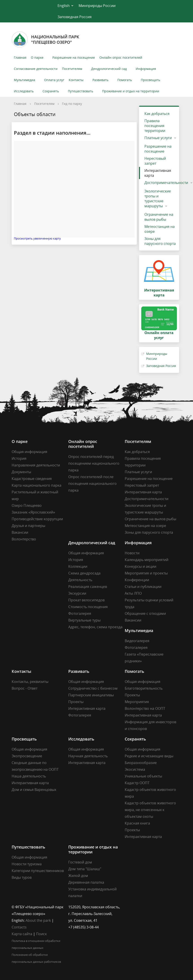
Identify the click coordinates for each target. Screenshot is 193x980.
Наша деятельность (29, 776)
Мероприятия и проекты (146, 573)
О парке (37, 57)
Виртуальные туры (84, 620)
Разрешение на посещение (74, 57)
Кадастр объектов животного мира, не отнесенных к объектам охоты (150, 810)
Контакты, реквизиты (30, 682)
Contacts (19, 927)
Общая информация (29, 452)
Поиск (41, 934)
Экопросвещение (27, 756)
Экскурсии (77, 593)
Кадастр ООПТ (137, 783)
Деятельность (80, 580)
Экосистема (135, 769)
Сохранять (51, 91)
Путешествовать (80, 91)
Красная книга (137, 823)
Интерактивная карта (158, 173)
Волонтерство (24, 539)
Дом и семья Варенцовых (34, 790)
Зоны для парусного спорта (160, 241)
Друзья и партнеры (28, 526)
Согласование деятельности (36, 69)
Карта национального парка (36, 485)
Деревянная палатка (86, 882)
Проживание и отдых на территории (131, 91)
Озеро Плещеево (27, 505)
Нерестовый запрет (155, 161)
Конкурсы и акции (140, 566)
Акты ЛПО (133, 593)
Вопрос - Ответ (25, 688)
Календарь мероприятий (147, 560)
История (19, 458)
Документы (21, 472)
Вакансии (20, 532)
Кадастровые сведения (32, 479)
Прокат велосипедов (86, 600)
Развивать (100, 80)
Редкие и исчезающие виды (149, 756)
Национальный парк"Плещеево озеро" (45, 39)
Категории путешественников (38, 871)
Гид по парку (72, 104)
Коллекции (78, 566)
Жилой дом (78, 876)
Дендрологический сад (109, 69)
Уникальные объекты (143, 776)
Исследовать (24, 91)
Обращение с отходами (145, 613)
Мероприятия (137, 702)
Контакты (76, 80)
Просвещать (150, 80)
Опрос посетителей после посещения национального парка (92, 484)
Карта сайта (22, 934)
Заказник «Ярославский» (33, 512)
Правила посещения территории (155, 126)
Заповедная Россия (75, 17)
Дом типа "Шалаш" (85, 869)
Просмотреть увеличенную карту (37, 238)
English (64, 6)
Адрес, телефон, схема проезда (95, 627)
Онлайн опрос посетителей (121, 57)
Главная (20, 57)
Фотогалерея (80, 613)
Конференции (137, 580)
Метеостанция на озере (160, 229)
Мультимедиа (25, 80)
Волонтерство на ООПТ (145, 708)
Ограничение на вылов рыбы (159, 217)
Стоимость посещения (88, 607)
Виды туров (22, 877)
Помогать (125, 80)
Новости (132, 553)
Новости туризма (27, 864)
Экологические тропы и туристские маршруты (158, 199)
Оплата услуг (54, 80)
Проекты (76, 702)
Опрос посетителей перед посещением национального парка (94, 463)
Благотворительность (144, 688)
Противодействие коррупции (37, 519)
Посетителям (72, 69)
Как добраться (157, 114)
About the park (38, 920)
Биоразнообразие (141, 763)
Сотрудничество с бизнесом (93, 688)
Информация (146, 69)
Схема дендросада (84, 573)
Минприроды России (97, 6)
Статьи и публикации (143, 587)
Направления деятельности (36, 465)
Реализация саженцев (88, 587)
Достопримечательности (147, 499)
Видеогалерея (137, 641)
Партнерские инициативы (91, 695)
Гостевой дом (80, 862)
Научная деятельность (88, 756)
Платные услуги (158, 138)
